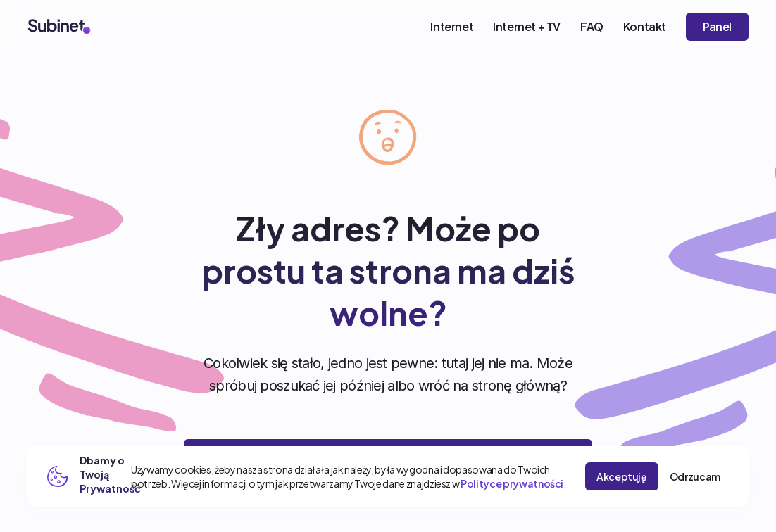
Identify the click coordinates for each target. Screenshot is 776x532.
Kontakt (645, 26)
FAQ (592, 26)
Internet (452, 26)
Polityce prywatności (512, 483)
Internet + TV (527, 26)
